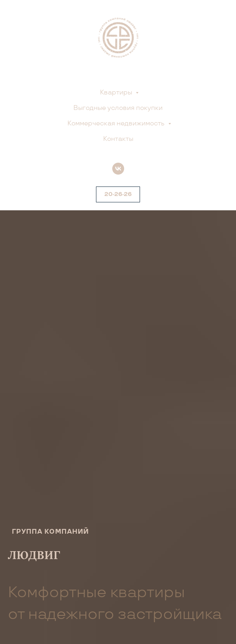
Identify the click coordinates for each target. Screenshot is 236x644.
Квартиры (117, 93)
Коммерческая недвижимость (117, 124)
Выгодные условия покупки (118, 108)
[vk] (118, 169)
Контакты (118, 139)
